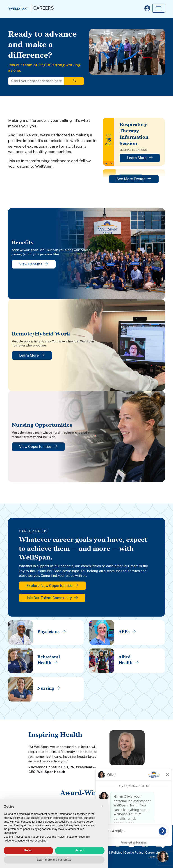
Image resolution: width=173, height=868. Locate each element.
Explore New (52, 586)
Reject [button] (28, 850)
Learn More (140, 158)
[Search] (74, 81)
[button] (102, 806)
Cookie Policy (134, 852)
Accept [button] (80, 850)
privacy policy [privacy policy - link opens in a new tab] (12, 818)
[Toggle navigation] (159, 8)
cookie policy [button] (85, 822)
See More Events (134, 179)
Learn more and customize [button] (54, 860)
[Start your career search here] (36, 81)
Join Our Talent (52, 598)
